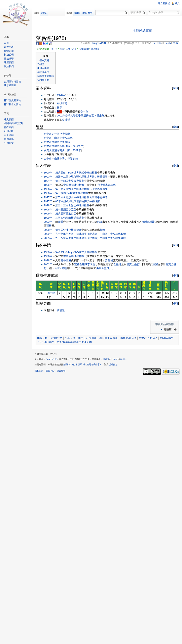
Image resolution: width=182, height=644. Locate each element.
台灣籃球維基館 (12, 82)
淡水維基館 (10, 85)
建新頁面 (9, 62)
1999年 (48, 214)
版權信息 (113, 364)
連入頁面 (9, 119)
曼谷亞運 (66, 260)
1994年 (48, 181)
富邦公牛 (78, 146)
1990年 (48, 173)
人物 (68, 49)
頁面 (36, 13)
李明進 (91, 264)
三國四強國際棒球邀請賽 (70, 218)
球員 (74, 49)
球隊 (100, 222)
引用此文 (9, 143)
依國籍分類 (84, 49)
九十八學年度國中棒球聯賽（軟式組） (78, 238)
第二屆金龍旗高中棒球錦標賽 (72, 197)
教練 (75, 159)
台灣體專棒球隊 (98, 189)
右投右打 (62, 103)
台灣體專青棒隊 (61, 142)
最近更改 (9, 47)
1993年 (48, 177)
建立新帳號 (164, 3)
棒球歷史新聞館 (12, 100)
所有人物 (70, 338)
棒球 (62, 49)
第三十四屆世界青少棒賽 (70, 181)
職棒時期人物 (128, 338)
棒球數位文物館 (12, 104)
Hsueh (115, 359)
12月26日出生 (46, 342)
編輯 (175, 88)
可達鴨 (106, 359)
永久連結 (9, 135)
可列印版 (9, 131)
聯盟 (61, 222)
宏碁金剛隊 (81, 264)
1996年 (48, 185)
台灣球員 (95, 49)
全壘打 (117, 264)
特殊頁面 (9, 127)
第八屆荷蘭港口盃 (66, 214)
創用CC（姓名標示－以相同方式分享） (83, 364)
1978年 (61, 95)
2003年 (48, 222)
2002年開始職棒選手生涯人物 (75, 342)
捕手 (60, 108)
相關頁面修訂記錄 (14, 123)
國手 (81, 338)
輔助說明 (9, 55)
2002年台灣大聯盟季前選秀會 (74, 116)
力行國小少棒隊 (61, 134)
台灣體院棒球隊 (61, 146)
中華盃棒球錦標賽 (74, 185)
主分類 (54, 49)
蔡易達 (61, 310)
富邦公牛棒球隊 (91, 201)
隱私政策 (39, 371)
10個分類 (42, 338)
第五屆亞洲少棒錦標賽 (68, 230)
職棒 (49, 226)
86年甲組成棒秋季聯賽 (68, 201)
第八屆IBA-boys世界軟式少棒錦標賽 (76, 173)
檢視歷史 (87, 13)
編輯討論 (9, 51)
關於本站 (50, 371)
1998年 (48, 205)
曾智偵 (109, 260)
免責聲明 (61, 371)
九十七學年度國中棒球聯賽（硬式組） (78, 234)
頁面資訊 (9, 139)
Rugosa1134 (52, 359)
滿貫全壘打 (133, 264)
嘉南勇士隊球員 (108, 338)
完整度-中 (56, 338)
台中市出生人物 (148, 338)
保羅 (155, 264)
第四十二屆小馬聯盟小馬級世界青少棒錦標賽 (81, 177)
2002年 (77, 150)
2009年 (48, 234)
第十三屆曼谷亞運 (66, 210)
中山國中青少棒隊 (62, 138)
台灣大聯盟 (50, 150)
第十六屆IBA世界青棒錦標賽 (72, 193)
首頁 (6, 43)
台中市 (84, 112)
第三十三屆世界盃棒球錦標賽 (72, 205)
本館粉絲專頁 (142, 31)
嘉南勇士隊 (98, 116)
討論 (44, 13)
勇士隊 (51, 293)
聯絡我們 (9, 66)
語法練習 (9, 59)
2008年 (48, 230)
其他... (123, 359)
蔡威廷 (66, 120)
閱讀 (69, 13)
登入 (177, 3)
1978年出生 (167, 338)
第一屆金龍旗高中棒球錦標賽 (72, 189)
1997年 (48, 197)
